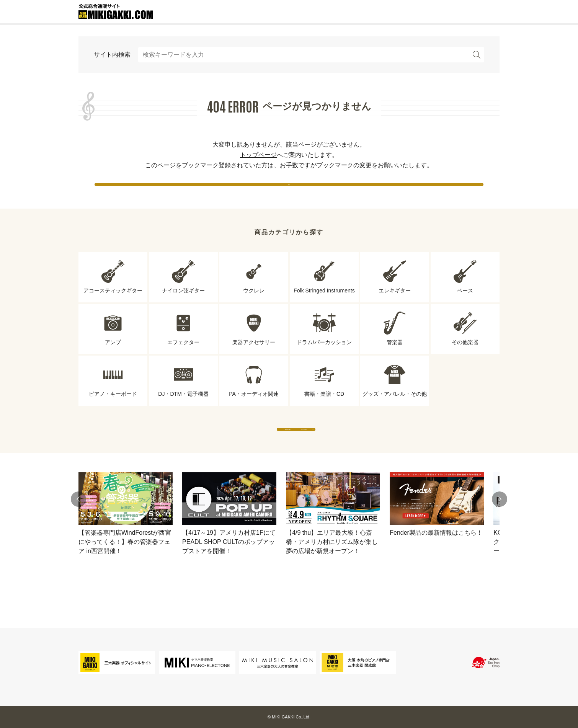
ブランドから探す (360, 451)
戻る (289, 191)
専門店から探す (218, 451)
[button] (78, 529)
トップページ (258, 155)
